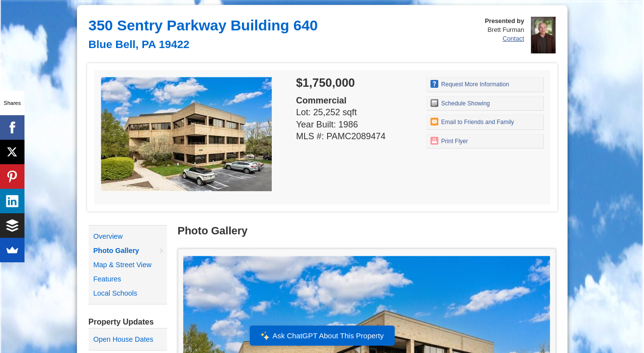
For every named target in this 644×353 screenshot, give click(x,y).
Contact (513, 38)
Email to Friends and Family (472, 122)
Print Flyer (449, 141)
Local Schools (116, 293)
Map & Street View (123, 265)
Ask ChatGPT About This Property (322, 336)
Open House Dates (123, 339)
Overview (108, 236)
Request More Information (470, 84)
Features (107, 279)
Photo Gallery (117, 251)
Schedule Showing (460, 103)
